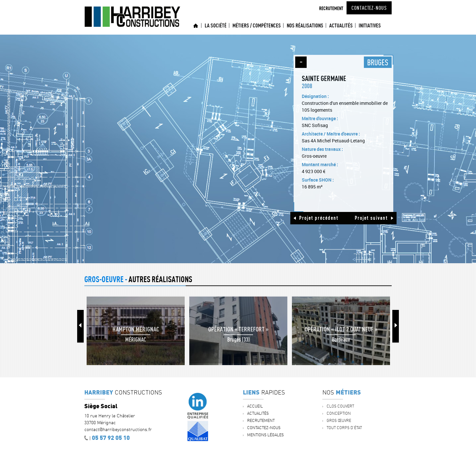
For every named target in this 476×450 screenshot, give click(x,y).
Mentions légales (265, 435)
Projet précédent (319, 218)
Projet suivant (371, 218)
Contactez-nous (369, 8)
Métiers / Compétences (257, 25)
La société (216, 25)
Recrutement (331, 8)
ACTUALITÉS (341, 25)
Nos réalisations (305, 25)
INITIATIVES (370, 25)
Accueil (196, 26)
